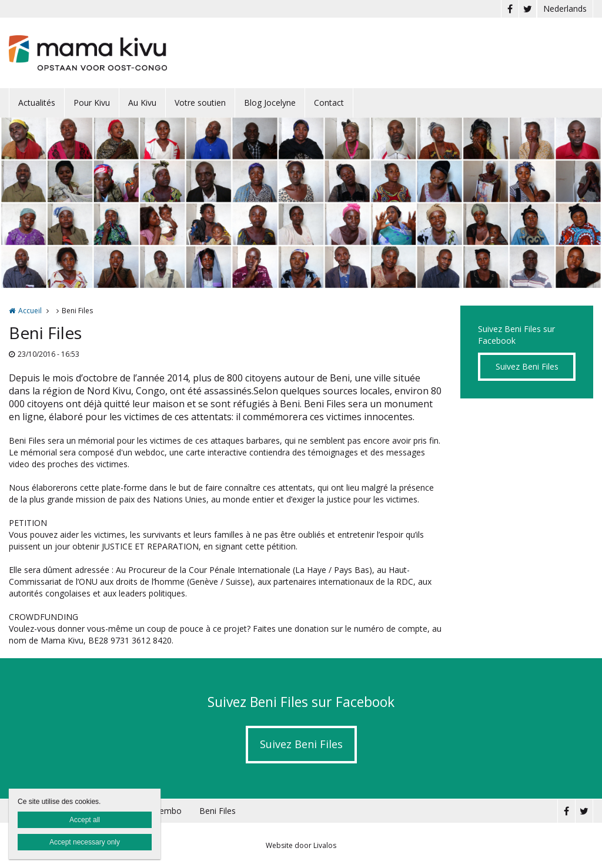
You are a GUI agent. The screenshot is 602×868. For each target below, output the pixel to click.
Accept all (85, 820)
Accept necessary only (85, 842)
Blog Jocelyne (270, 103)
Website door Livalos (301, 845)
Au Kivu (142, 103)
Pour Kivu (92, 103)
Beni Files (218, 811)
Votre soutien (200, 103)
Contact (329, 103)
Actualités (37, 103)
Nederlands (565, 9)
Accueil (30, 311)
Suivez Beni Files (527, 366)
